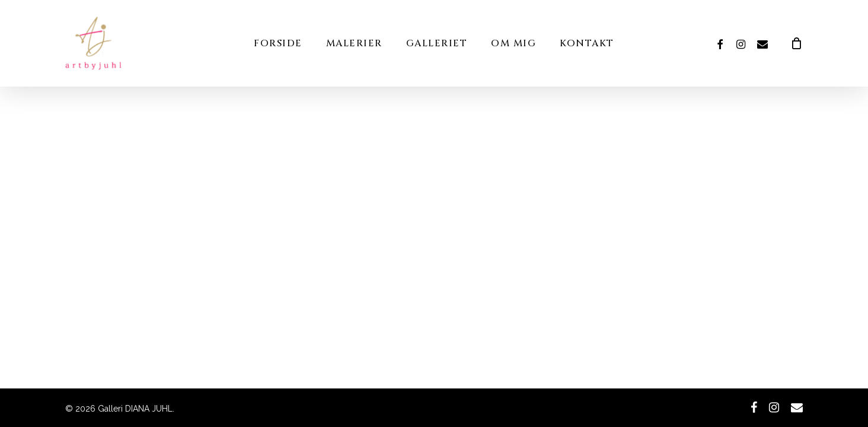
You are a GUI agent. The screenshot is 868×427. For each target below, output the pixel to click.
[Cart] (797, 43)
